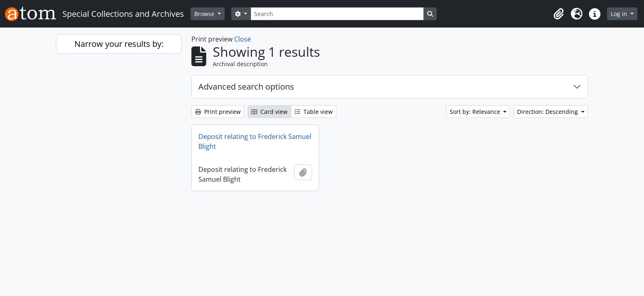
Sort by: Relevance (476, 112)
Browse (205, 14)
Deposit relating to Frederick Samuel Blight (255, 141)
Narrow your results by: (119, 44)
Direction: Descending (548, 112)
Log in (620, 14)
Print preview (218, 112)
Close (243, 39)
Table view (314, 112)
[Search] (337, 14)
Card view (269, 112)
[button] (559, 14)
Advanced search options (246, 87)
